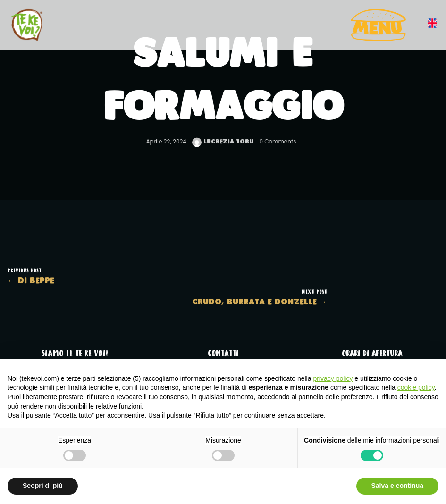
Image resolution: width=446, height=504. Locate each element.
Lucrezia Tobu (223, 142)
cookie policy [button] (416, 387)
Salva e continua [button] (397, 486)
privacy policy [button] (333, 378)
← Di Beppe (31, 281)
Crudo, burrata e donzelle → (260, 302)
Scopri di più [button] (43, 486)
